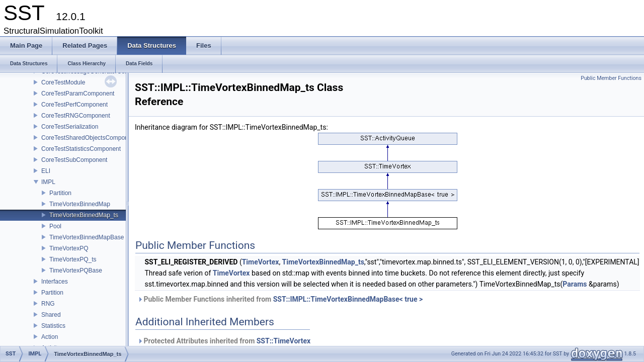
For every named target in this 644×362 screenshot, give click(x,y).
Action (50, 337)
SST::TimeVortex (284, 341)
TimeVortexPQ (69, 248)
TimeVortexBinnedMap (80, 204)
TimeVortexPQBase (76, 270)
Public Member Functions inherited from (280, 299)
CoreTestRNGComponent (76, 116)
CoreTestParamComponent (78, 94)
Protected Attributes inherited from (224, 341)
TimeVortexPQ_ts (73, 259)
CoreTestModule (63, 82)
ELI (46, 171)
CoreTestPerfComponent (74, 105)
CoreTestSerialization (70, 127)
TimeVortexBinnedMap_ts (84, 215)
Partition (60, 193)
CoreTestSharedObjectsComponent (89, 138)
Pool (55, 226)
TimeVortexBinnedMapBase (87, 237)
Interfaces (55, 282)
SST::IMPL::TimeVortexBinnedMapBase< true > (348, 299)
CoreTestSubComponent (74, 160)
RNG (48, 304)
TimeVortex (261, 262)
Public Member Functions (611, 78)
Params (575, 284)
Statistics (53, 326)
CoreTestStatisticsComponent (81, 149)
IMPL (48, 182)
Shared (51, 315)
